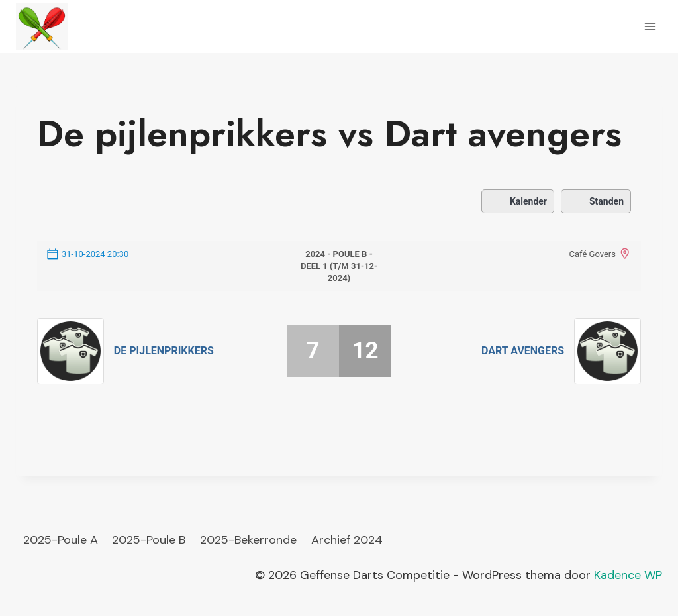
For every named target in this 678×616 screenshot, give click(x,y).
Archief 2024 (347, 540)
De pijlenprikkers (164, 351)
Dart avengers (523, 351)
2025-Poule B (149, 540)
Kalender (518, 201)
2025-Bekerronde (248, 540)
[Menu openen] (650, 26)
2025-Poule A (61, 540)
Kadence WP (628, 575)
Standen (596, 201)
